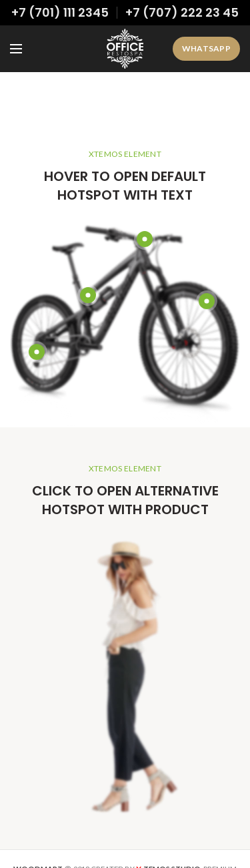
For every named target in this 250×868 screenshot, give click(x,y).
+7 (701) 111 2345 (60, 12)
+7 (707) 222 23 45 (182, 12)
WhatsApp (206, 48)
